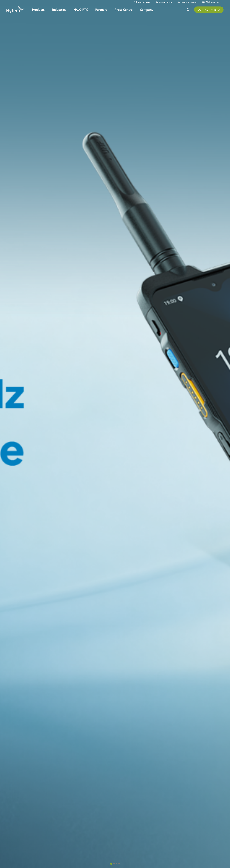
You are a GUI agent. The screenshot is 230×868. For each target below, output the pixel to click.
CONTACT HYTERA (209, 10)
